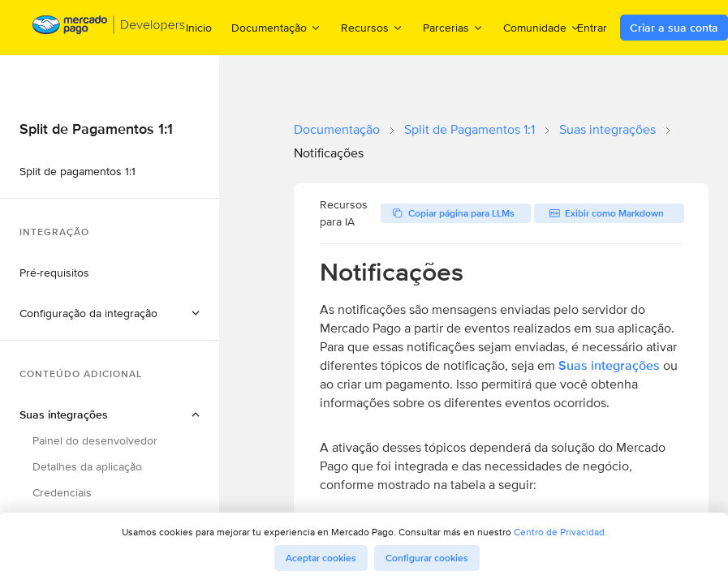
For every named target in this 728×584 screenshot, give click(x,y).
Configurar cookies (427, 558)
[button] (110, 313)
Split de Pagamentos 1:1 (470, 129)
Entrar (592, 28)
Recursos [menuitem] (372, 27)
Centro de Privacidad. (560, 532)
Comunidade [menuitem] (542, 27)
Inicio (199, 28)
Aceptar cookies (321, 558)
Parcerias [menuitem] (453, 27)
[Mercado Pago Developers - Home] (109, 28)
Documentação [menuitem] (276, 27)
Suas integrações (607, 129)
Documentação (337, 129)
